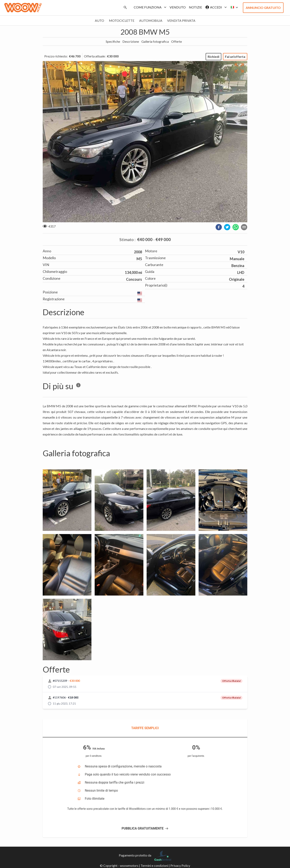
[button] (233, 7)
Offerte (177, 41)
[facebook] (219, 227)
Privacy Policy (180, 865)
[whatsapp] (236, 227)
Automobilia (151, 20)
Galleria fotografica (155, 41)
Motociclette (122, 20)
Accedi (215, 7)
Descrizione (131, 41)
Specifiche (113, 41)
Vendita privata (181, 20)
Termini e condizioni (154, 865)
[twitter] (227, 227)
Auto (99, 20)
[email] (244, 227)
